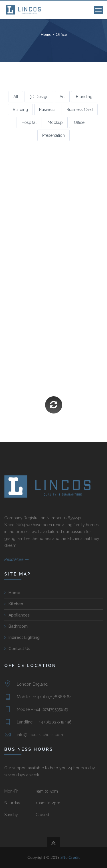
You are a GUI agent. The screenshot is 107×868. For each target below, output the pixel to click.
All (16, 97)
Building (20, 110)
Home (46, 34)
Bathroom (18, 626)
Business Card (80, 110)
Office (61, 34)
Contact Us (19, 649)
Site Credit (70, 857)
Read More (14, 559)
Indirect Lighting (24, 637)
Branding (84, 97)
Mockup (55, 122)
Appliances (19, 615)
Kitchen (16, 604)
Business (47, 110)
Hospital (29, 122)
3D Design (39, 97)
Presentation (53, 135)
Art (62, 97)
